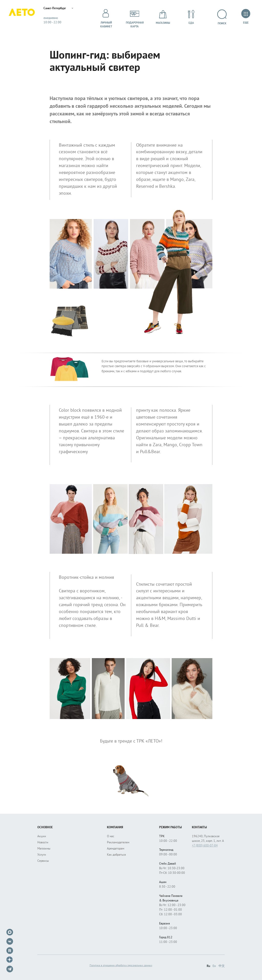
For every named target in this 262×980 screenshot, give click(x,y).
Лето (26, 17)
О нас (111, 837)
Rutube (10, 951)
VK (10, 941)
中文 (222, 966)
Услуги (42, 855)
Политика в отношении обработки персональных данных (121, 966)
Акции (42, 837)
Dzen (10, 960)
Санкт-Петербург (65, 9)
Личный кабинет (106, 17)
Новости (43, 843)
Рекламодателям (118, 843)
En (214, 966)
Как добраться (116, 855)
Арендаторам (116, 849)
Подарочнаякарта (135, 17)
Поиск (222, 17)
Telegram (10, 969)
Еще (246, 17)
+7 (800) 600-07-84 (205, 846)
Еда (191, 17)
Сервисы (43, 861)
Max (10, 932)
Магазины (163, 17)
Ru (208, 966)
